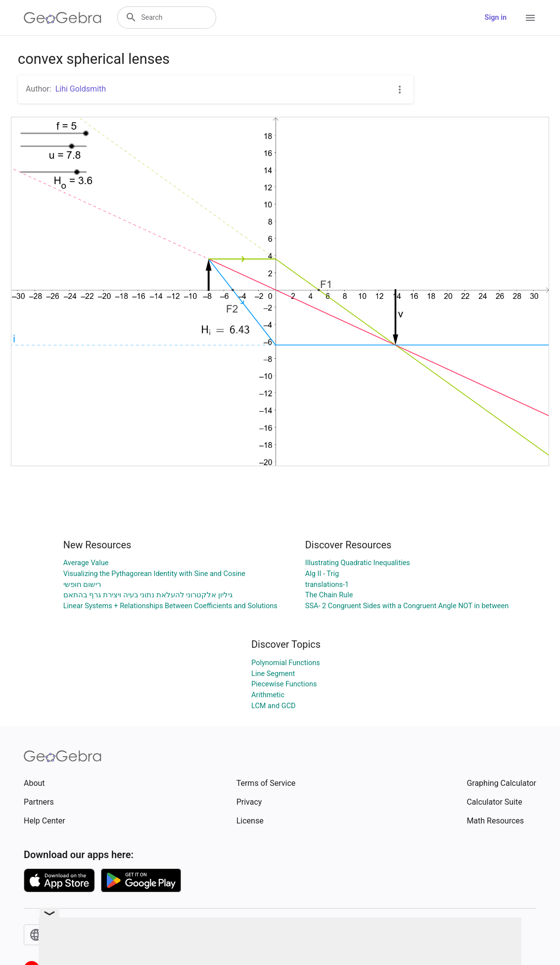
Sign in (496, 18)
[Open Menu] (530, 18)
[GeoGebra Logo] (63, 18)
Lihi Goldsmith (81, 89)
